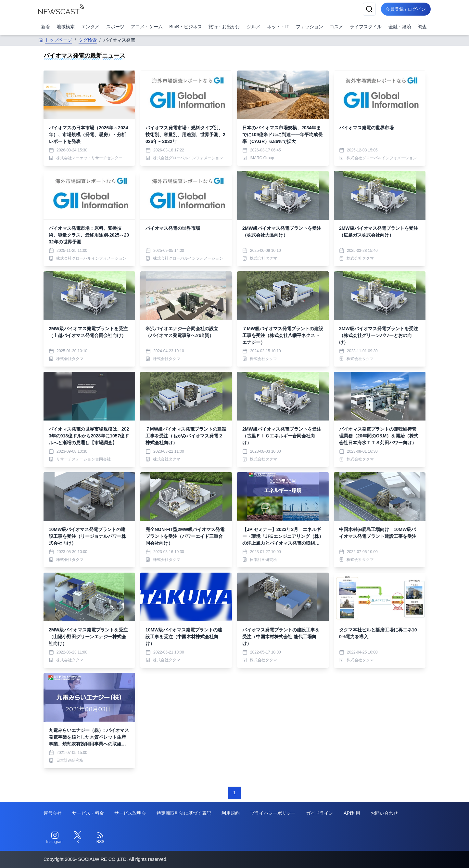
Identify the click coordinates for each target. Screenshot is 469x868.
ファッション (310, 27)
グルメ (254, 27)
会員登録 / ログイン (405, 9)
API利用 (352, 813)
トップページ (55, 40)
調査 (422, 27)
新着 (45, 27)
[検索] (368, 9)
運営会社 (53, 813)
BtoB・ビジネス (185, 27)
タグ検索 (88, 40)
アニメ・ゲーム (147, 27)
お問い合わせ (384, 813)
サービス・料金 (88, 813)
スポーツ (115, 27)
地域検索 (66, 27)
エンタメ (90, 27)
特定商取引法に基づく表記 (184, 813)
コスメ (336, 27)
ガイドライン (320, 813)
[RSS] (100, 838)
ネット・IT (278, 27)
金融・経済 (400, 27)
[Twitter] (78, 838)
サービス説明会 (130, 813)
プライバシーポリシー (273, 813)
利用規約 (231, 813)
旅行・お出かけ (224, 27)
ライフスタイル (366, 27)
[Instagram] (55, 838)
